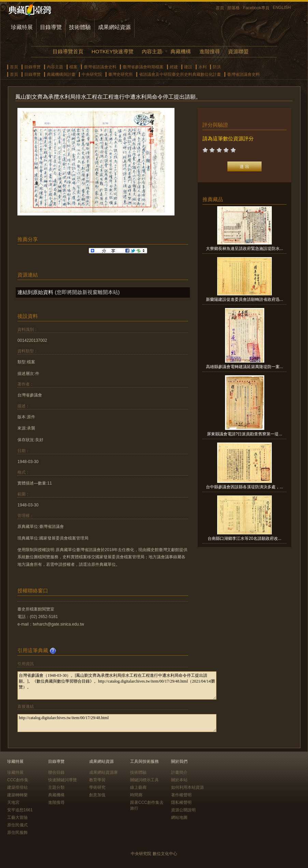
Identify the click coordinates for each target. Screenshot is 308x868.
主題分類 (56, 787)
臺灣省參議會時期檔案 (143, 67)
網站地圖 (179, 817)
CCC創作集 (18, 780)
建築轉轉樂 (17, 795)
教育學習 (97, 780)
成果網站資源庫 (103, 772)
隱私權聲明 (181, 802)
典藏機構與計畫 (61, 74)
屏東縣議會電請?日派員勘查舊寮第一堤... (245, 434)
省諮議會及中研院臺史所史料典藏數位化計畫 (180, 74)
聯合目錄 (56, 772)
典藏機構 (181, 51)
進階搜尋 (210, 51)
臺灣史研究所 (121, 74)
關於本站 (179, 780)
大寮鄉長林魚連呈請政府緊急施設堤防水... (244, 249)
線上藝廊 (138, 787)
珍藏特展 (22, 27)
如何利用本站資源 (187, 787)
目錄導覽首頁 (68, 51)
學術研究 (97, 787)
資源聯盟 (238, 51)
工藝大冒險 (17, 817)
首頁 (220, 8)
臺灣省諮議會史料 (100, 67)
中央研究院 (92, 74)
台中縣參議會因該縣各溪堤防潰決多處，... (244, 487)
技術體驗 (80, 27)
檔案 (73, 67)
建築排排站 (17, 787)
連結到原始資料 (35, 292)
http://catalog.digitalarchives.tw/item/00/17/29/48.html (117, 723)
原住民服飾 (17, 832)
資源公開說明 (183, 810)
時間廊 (136, 795)
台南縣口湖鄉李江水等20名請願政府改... (244, 538)
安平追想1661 (20, 810)
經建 (174, 67)
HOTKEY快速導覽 (112, 51)
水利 (202, 67)
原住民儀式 (17, 825)
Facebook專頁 (256, 8)
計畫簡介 (179, 772)
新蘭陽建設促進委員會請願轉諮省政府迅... (244, 299)
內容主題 (152, 51)
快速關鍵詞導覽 (62, 780)
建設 (188, 67)
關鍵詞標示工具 (144, 780)
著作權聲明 (181, 795)
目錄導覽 (51, 27)
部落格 (234, 8)
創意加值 (97, 795)
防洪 (217, 67)
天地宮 (13, 802)
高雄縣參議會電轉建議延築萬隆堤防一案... (244, 367)
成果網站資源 (114, 27)
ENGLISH (282, 8)
